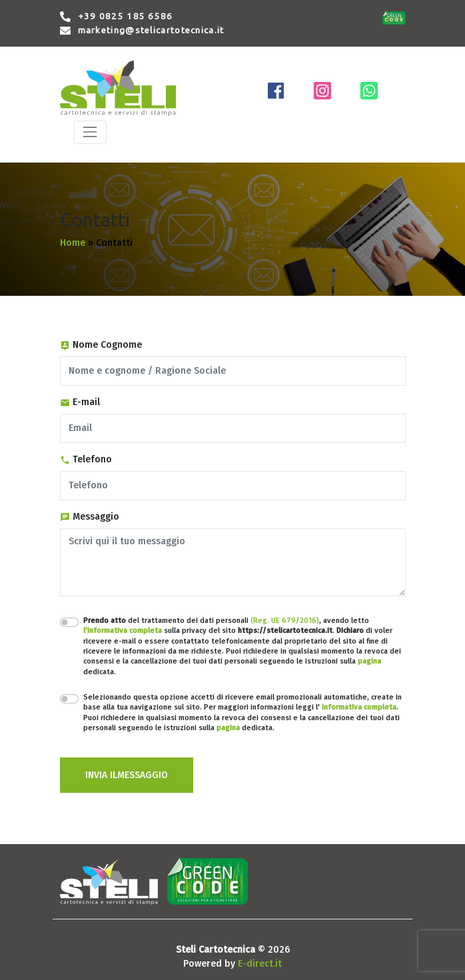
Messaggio (90, 517)
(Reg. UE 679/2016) (285, 621)
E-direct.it (260, 964)
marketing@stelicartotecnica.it (151, 30)
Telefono (86, 459)
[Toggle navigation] (90, 132)
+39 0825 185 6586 (126, 16)
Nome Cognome (101, 345)
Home (73, 243)
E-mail (80, 402)
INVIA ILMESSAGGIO (127, 775)
